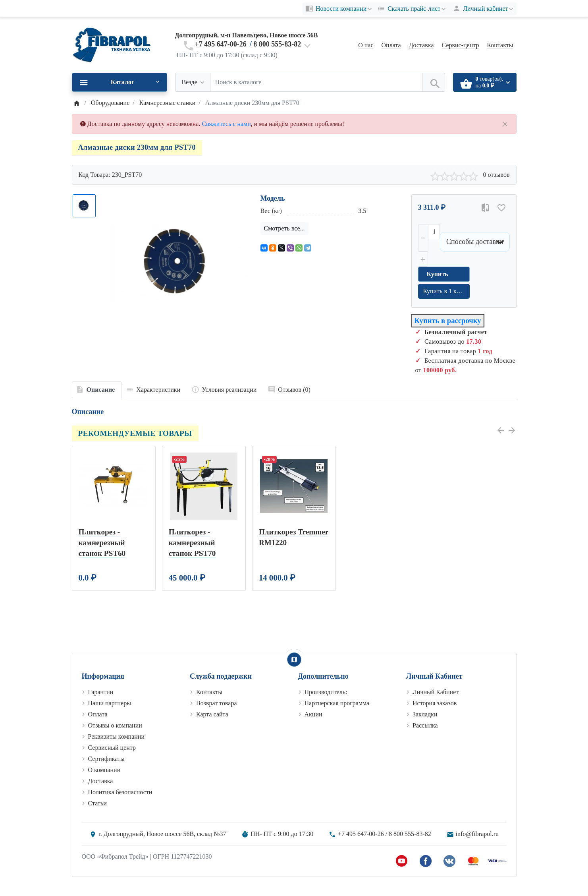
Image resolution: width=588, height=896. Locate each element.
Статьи (97, 803)
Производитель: (326, 692)
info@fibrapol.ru (477, 834)
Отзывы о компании (115, 725)
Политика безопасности (120, 792)
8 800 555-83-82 (277, 44)
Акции (313, 714)
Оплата (391, 45)
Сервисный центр (112, 748)
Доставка (421, 45)
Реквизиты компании (116, 736)
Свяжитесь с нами (226, 124)
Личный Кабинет (436, 692)
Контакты (500, 45)
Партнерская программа (337, 703)
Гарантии (101, 692)
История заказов (435, 703)
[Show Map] (294, 660)
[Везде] (193, 82)
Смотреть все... (284, 228)
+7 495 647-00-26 (221, 44)
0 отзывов (496, 175)
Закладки (425, 714)
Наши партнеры (110, 703)
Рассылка (425, 725)
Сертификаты (106, 759)
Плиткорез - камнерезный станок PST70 (192, 543)
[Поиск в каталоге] (316, 82)
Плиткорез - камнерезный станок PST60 (102, 543)
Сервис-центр (461, 45)
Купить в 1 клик (445, 291)
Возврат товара (217, 703)
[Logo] (112, 45)
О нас (366, 45)
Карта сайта (212, 714)
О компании (104, 770)
